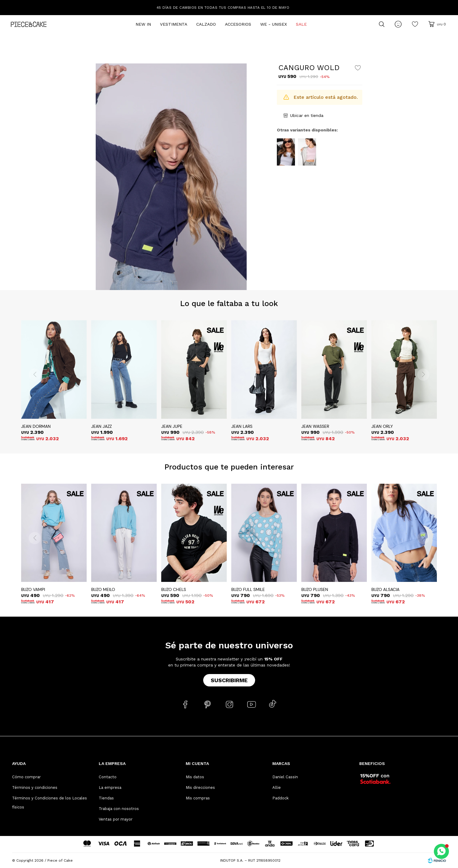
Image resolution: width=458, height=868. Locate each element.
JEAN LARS (242, 426)
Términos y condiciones (35, 787)
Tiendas (106, 798)
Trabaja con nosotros (119, 809)
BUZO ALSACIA (385, 589)
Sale (301, 24)
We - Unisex (274, 24)
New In (143, 24)
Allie (277, 787)
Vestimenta (174, 24)
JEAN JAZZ (101, 426)
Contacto (108, 777)
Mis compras (198, 798)
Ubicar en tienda (307, 115)
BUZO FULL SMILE (248, 589)
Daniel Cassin (285, 777)
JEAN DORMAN (36, 426)
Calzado (206, 24)
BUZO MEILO (103, 589)
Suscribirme (229, 680)
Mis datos (195, 777)
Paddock (280, 798)
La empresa (110, 787)
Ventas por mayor (116, 819)
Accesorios (238, 24)
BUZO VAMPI (33, 589)
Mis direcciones (200, 787)
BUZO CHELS (174, 589)
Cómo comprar (26, 777)
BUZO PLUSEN (315, 589)
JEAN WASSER (315, 426)
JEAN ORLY (382, 426)
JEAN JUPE (172, 426)
